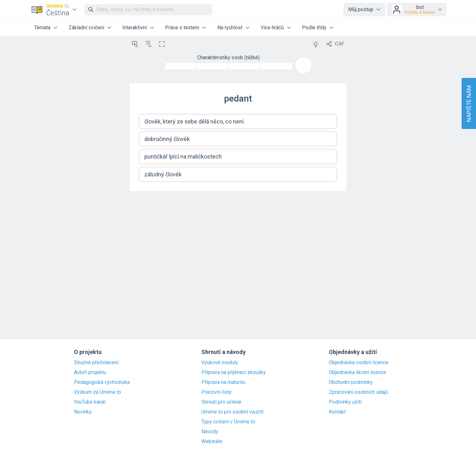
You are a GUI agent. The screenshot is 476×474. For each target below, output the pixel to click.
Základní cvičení (86, 28)
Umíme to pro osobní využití (232, 412)
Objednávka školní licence (357, 372)
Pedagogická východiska (102, 382)
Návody (210, 432)
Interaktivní (135, 28)
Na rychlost (230, 28)
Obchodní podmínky (351, 382)
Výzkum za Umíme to (97, 392)
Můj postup (361, 9)
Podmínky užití (345, 402)
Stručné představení (96, 363)
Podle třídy (314, 28)
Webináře (212, 442)
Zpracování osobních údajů (358, 392)
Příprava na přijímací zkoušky (234, 372)
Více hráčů (272, 28)
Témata (42, 28)
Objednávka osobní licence (359, 363)
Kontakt (337, 412)
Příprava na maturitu (223, 382)
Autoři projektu (90, 372)
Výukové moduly (220, 363)
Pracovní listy (216, 392)
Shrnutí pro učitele (221, 402)
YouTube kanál (90, 402)
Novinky (83, 412)
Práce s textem (182, 28)
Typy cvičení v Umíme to (228, 422)
